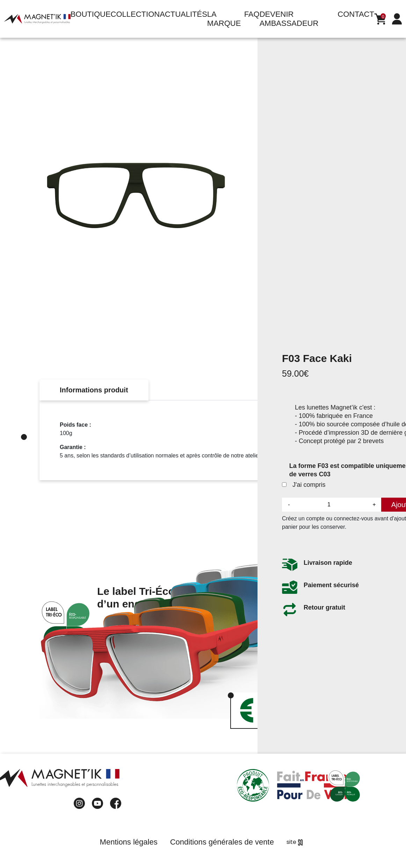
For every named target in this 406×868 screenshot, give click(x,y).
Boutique (91, 14)
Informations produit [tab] (94, 390)
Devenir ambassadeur (289, 19)
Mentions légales (129, 842)
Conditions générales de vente (222, 842)
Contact (356, 14)
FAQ (252, 14)
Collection (135, 14)
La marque (224, 19)
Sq (296, 842)
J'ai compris (304, 485)
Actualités (183, 14)
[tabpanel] (203, 440)
